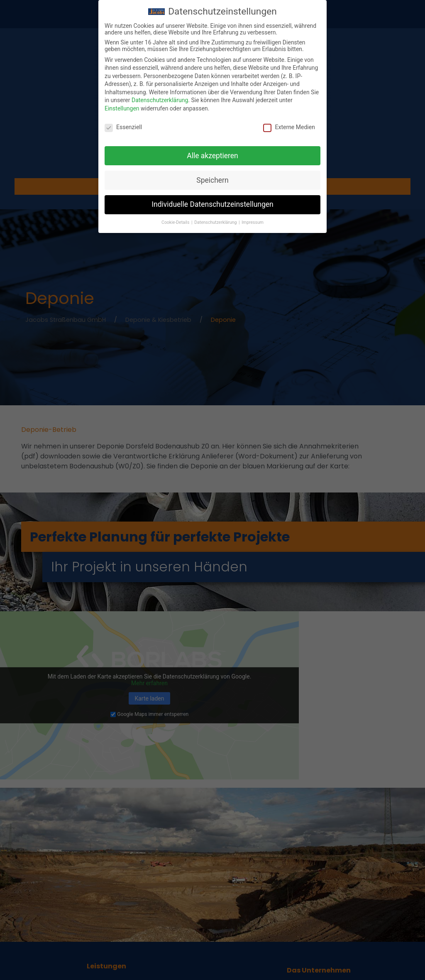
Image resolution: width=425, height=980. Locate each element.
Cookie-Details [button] (176, 222)
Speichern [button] (212, 179)
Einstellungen (122, 108)
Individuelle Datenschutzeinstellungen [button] (212, 203)
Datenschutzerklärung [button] (216, 222)
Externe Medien (289, 126)
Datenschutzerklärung (160, 99)
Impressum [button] (253, 222)
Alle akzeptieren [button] (212, 154)
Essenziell (123, 126)
